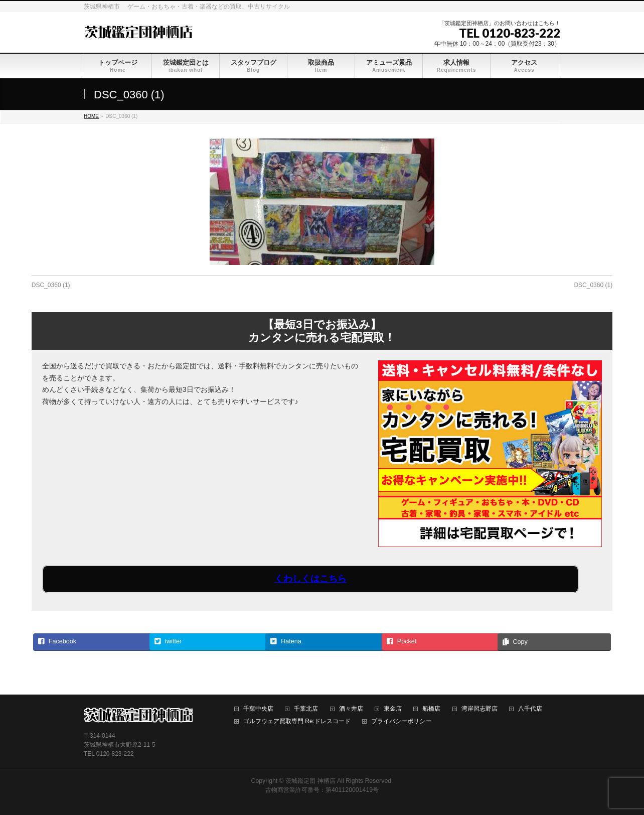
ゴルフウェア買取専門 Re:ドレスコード (297, 721)
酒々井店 (351, 709)
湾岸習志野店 (479, 709)
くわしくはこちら (310, 579)
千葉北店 (306, 709)
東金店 (393, 709)
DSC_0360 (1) (51, 285)
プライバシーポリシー (401, 721)
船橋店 (431, 709)
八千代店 (530, 709)
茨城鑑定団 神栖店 (310, 781)
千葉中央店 (258, 709)
